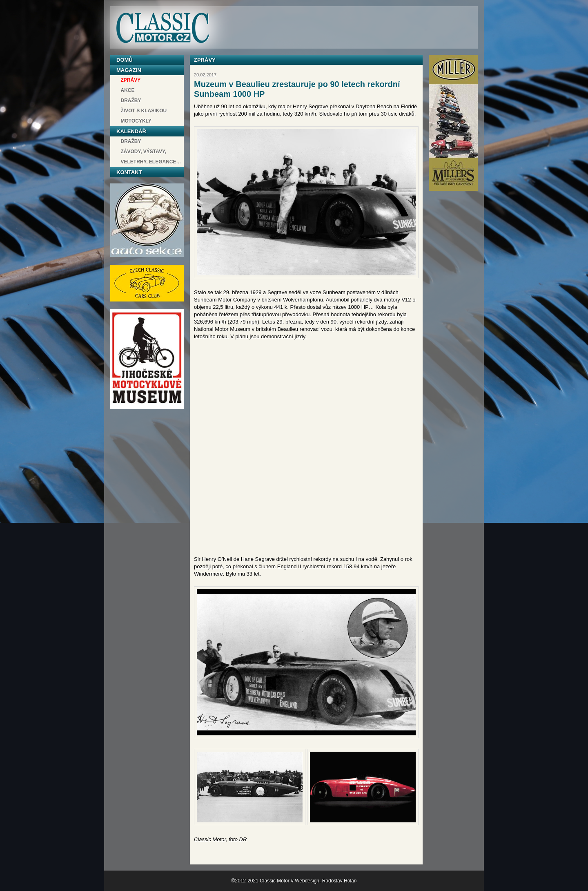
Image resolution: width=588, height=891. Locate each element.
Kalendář (131, 131)
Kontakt (129, 172)
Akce (128, 90)
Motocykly (136, 121)
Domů (125, 60)
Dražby (131, 100)
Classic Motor (163, 28)
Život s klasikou (144, 111)
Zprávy (131, 80)
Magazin (129, 70)
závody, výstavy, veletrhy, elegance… (151, 157)
